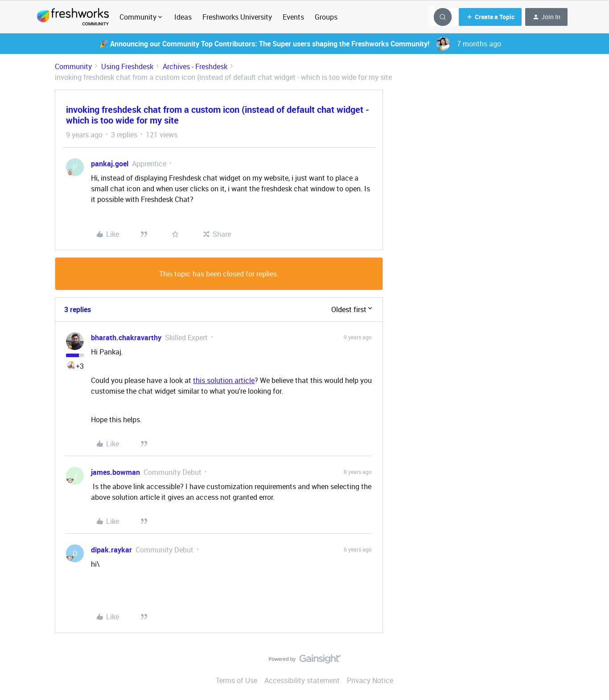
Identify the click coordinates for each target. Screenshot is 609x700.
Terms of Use (237, 680)
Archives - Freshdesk (195, 66)
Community (73, 66)
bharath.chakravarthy (126, 338)
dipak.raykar (111, 550)
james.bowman (115, 472)
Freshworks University (237, 17)
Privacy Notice (370, 680)
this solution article (224, 380)
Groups (326, 17)
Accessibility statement (302, 680)
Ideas (183, 17)
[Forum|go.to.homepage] (73, 17)
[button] (490, 17)
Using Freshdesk (127, 66)
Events (293, 17)
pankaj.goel (110, 164)
